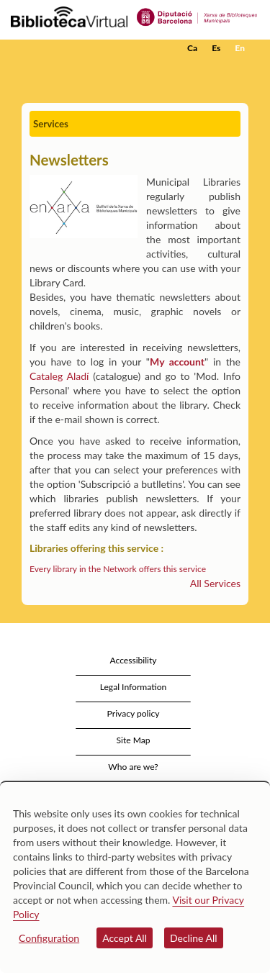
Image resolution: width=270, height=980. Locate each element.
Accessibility (133, 660)
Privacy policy (134, 713)
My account (177, 362)
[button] (239, 70)
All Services (215, 583)
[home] (83, 48)
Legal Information (134, 687)
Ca (192, 48)
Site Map (133, 740)
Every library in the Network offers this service (118, 569)
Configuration (49, 938)
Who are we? (133, 767)
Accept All (125, 938)
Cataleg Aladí (59, 376)
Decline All (194, 938)
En (240, 48)
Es (216, 48)
